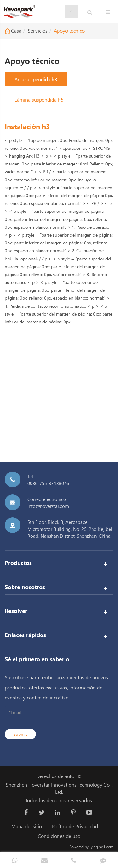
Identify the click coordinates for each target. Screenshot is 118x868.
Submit (20, 734)
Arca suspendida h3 (36, 79)
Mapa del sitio (27, 826)
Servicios (38, 31)
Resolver (16, 611)
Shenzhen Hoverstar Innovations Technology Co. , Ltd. (59, 788)
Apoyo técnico (69, 31)
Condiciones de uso (59, 836)
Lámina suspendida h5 (39, 99)
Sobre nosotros (25, 587)
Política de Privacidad (75, 826)
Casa (16, 31)
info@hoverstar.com (48, 506)
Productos (18, 563)
